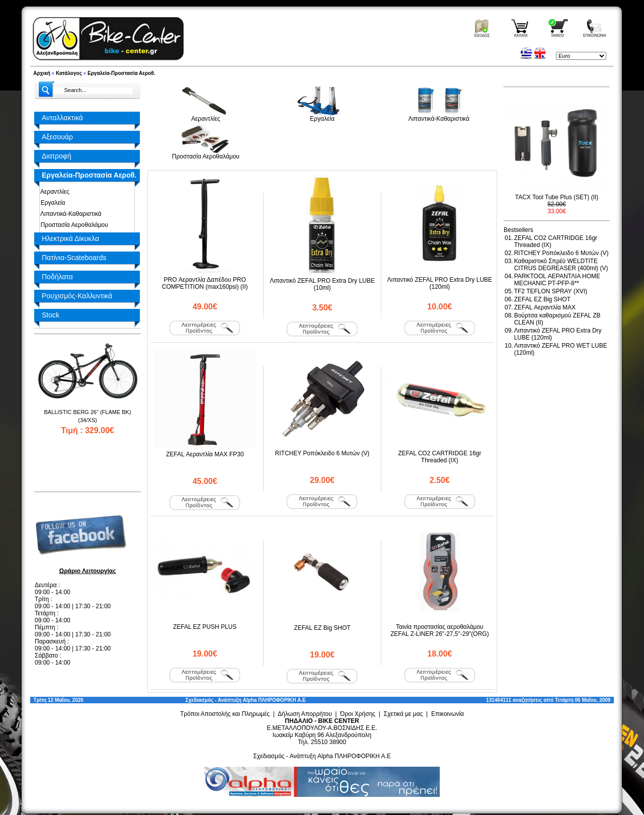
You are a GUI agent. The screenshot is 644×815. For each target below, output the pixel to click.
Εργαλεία (51, 203)
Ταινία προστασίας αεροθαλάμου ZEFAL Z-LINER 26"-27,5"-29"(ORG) (440, 630)
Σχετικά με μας (404, 714)
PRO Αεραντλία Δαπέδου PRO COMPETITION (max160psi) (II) (205, 283)
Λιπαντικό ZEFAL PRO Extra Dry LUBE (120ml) (440, 283)
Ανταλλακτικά (62, 118)
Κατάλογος (69, 73)
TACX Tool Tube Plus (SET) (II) (557, 197)
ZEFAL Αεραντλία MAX (545, 307)
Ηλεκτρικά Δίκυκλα (70, 238)
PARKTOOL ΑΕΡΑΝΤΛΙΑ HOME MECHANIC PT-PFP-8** (557, 280)
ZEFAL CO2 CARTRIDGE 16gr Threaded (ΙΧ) (439, 457)
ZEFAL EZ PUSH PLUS (205, 627)
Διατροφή (57, 156)
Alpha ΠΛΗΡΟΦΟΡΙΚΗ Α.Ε (274, 700)
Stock (51, 315)
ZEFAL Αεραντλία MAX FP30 (205, 454)
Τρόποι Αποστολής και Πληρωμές (225, 714)
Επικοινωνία (448, 714)
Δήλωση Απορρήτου (305, 714)
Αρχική (42, 73)
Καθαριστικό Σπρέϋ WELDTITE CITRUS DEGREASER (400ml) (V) (561, 265)
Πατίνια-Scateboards (74, 258)
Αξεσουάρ (57, 137)
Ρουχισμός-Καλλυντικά (77, 296)
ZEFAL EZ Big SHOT (322, 628)
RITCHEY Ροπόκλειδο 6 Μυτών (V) (323, 453)
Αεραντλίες (53, 192)
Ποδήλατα (57, 277)
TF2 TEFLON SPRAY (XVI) (551, 291)
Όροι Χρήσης (358, 714)
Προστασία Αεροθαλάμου (73, 225)
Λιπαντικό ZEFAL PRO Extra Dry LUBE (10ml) (322, 284)
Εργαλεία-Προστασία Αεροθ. (121, 73)
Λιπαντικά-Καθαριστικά (69, 214)
